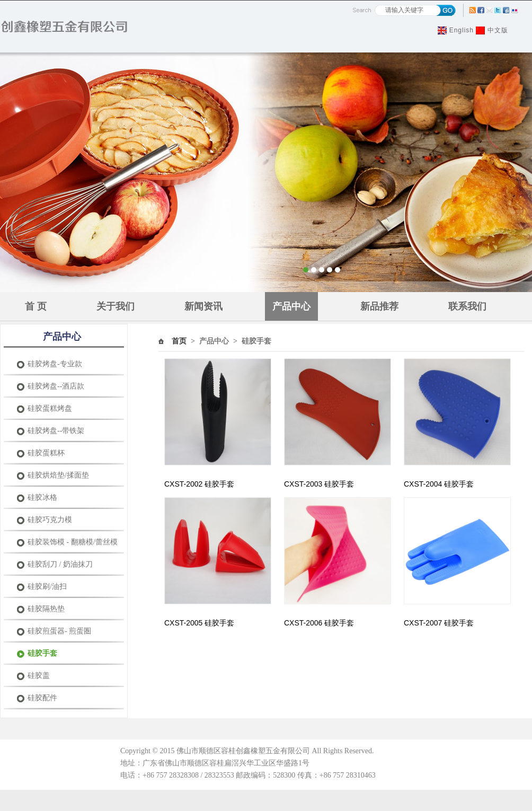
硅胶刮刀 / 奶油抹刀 (60, 564)
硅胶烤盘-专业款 (55, 364)
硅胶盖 (39, 676)
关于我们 (116, 306)
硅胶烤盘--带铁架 (56, 431)
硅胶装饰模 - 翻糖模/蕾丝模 (73, 542)
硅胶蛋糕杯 (46, 453)
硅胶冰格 (42, 497)
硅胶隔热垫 (46, 609)
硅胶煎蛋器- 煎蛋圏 (59, 631)
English (462, 30)
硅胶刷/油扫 (47, 587)
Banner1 (266, 172)
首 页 (36, 306)
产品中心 (291, 306)
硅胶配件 (42, 698)
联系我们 (467, 306)
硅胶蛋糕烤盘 (50, 408)
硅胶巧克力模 (50, 520)
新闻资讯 (203, 306)
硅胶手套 (42, 653)
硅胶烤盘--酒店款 (56, 386)
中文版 (498, 30)
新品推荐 (379, 306)
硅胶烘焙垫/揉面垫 (58, 475)
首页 (179, 341)
